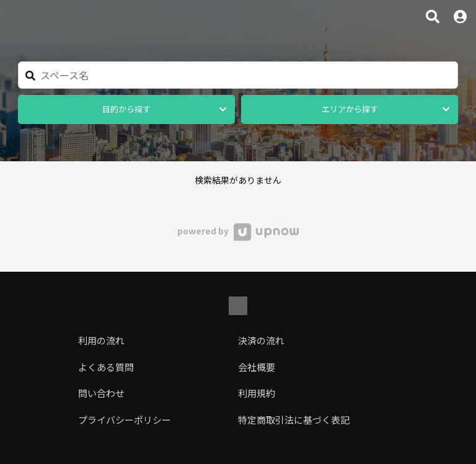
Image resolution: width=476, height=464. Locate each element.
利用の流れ (101, 340)
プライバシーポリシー (125, 420)
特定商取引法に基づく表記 (294, 420)
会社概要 (257, 367)
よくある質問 (106, 367)
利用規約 (257, 393)
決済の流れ (261, 340)
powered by (238, 231)
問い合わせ (101, 393)
